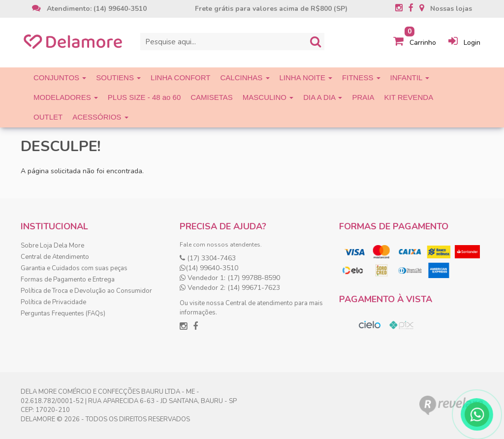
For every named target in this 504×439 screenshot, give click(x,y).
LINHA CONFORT (180, 78)
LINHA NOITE (306, 78)
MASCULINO (268, 97)
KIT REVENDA (409, 97)
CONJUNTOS (60, 78)
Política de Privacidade (53, 302)
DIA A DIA (323, 97)
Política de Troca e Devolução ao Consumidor (86, 291)
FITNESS (361, 78)
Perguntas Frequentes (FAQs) (63, 314)
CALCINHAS (245, 78)
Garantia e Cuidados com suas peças (74, 268)
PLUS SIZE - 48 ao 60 (144, 97)
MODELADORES (66, 97)
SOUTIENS (118, 78)
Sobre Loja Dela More (52, 246)
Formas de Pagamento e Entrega (68, 280)
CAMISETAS (212, 97)
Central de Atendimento (55, 257)
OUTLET (48, 117)
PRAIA (363, 97)
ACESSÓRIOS (100, 117)
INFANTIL (410, 78)
